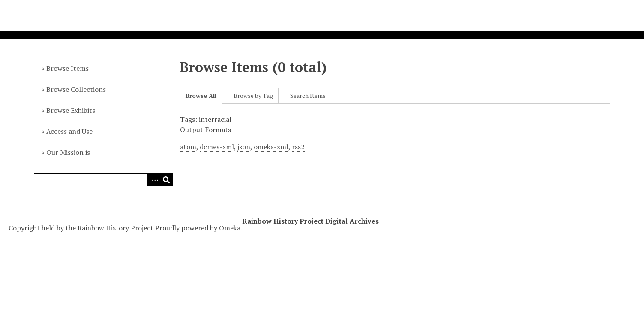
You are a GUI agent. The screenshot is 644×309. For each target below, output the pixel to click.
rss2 (298, 147)
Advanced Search (153, 180)
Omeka (230, 228)
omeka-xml (271, 147)
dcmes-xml (217, 147)
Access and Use (69, 131)
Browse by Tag (253, 95)
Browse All (201, 95)
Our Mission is (68, 152)
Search (166, 180)
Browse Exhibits (71, 110)
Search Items (308, 95)
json (244, 147)
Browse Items (67, 68)
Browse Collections (76, 89)
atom (188, 147)
